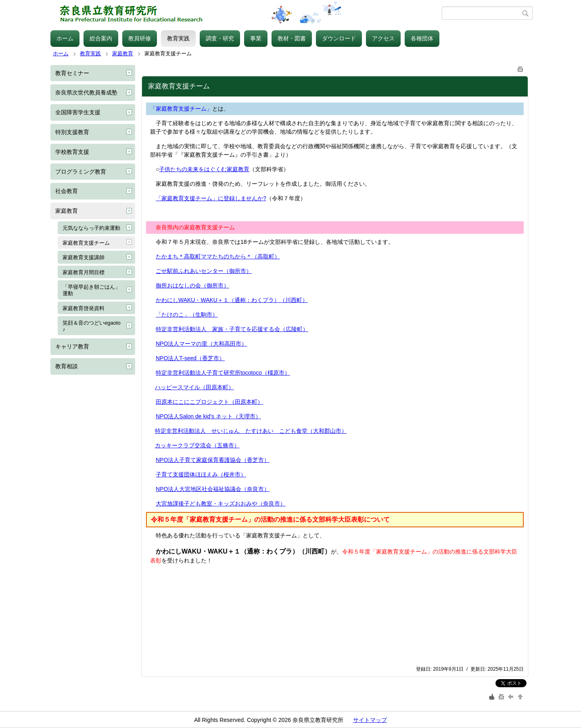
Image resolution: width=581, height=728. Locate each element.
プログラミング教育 (81, 172)
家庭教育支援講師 (84, 257)
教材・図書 (292, 38)
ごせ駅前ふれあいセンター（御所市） (204, 271)
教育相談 (67, 366)
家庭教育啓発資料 (84, 308)
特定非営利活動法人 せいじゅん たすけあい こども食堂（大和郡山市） (251, 431)
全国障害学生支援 (78, 112)
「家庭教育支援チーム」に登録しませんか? (211, 198)
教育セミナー (72, 73)
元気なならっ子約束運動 (91, 228)
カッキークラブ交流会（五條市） (197, 445)
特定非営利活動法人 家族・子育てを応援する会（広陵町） (232, 329)
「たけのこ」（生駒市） (187, 315)
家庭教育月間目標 (84, 272)
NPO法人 (167, 358)
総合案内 (101, 38)
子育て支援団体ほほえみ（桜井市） (201, 474)
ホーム (65, 38)
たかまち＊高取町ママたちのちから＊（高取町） (218, 256)
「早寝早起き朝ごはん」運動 (91, 290)
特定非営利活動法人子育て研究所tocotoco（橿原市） (223, 373)
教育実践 (178, 38)
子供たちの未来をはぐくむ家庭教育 (204, 169)
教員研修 (140, 38)
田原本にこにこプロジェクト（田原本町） (209, 402)
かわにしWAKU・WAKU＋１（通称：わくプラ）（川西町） (232, 300)
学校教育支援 (72, 152)
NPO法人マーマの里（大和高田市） (201, 344)
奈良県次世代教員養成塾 (86, 92)
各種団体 (422, 38)
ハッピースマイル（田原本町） (194, 387)
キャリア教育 (72, 346)
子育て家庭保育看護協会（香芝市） (224, 460)
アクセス (383, 38)
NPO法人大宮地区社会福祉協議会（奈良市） (213, 489)
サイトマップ (370, 720)
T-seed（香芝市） (202, 358)
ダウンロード (339, 38)
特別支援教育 (72, 132)
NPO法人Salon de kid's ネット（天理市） (208, 416)
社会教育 (67, 191)
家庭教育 (123, 53)
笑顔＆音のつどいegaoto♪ (92, 326)
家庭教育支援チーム (86, 243)
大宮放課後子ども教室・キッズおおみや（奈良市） (221, 504)
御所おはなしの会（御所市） (192, 285)
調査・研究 (220, 38)
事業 (256, 38)
